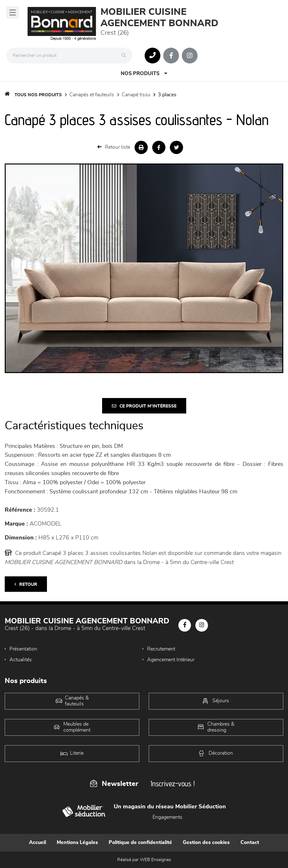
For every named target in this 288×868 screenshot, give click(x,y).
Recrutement (161, 649)
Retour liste (114, 147)
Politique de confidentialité (140, 842)
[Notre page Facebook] (171, 56)
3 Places (167, 95)
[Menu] (13, 12)
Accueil (37, 842)
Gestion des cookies (206, 842)
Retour (26, 584)
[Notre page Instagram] (190, 56)
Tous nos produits (38, 95)
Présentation (23, 649)
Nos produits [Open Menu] (144, 73)
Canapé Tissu (136, 95)
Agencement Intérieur (171, 660)
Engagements (167, 817)
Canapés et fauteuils (92, 95)
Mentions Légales (77, 842)
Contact (250, 842)
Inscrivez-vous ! (173, 784)
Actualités (21, 660)
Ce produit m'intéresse (144, 406)
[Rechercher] (125, 56)
